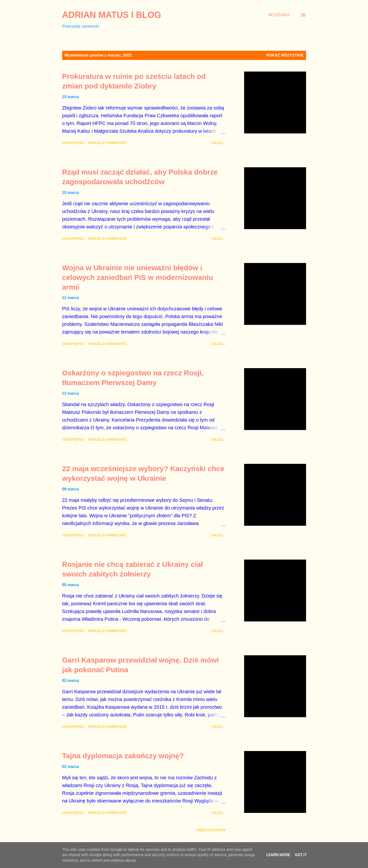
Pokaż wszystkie (285, 55)
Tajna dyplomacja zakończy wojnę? (123, 756)
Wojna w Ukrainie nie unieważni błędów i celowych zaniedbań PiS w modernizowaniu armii (138, 277)
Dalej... (219, 143)
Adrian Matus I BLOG (112, 15)
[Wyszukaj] (279, 15)
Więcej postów (211, 830)
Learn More (278, 855)
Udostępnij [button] (73, 143)
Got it (301, 855)
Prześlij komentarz (107, 143)
